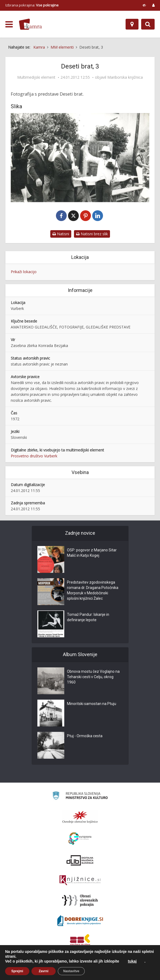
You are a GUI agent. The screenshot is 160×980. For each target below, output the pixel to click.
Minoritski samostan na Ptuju (92, 704)
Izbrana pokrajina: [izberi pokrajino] (32, 5)
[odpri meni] (9, 24)
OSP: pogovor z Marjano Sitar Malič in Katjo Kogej (92, 553)
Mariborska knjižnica (125, 77)
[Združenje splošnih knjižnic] (80, 941)
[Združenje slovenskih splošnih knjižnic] (80, 881)
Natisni (61, 234)
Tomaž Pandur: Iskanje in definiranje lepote (88, 617)
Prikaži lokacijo (24, 272)
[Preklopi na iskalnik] (148, 24)
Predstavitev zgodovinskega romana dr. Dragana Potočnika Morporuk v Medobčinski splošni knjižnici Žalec (93, 591)
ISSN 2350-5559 (120, 971)
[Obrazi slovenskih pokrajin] (80, 901)
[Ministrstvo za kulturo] (80, 797)
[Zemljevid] (132, 24)
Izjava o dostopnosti (88, 971)
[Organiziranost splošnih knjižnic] (80, 817)
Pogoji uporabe (56, 971)
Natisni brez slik (92, 234)
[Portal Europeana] (80, 839)
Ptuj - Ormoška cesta (85, 736)
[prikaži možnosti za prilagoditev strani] (144, 5)
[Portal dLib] (80, 860)
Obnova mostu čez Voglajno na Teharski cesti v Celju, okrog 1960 (93, 677)
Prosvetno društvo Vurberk (34, 456)
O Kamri (35, 971)
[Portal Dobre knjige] (80, 921)
